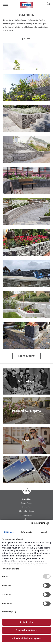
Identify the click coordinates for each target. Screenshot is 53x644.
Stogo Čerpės (26, 503)
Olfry (26, 519)
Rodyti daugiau (26, 356)
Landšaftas (26, 507)
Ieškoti (49, 4)
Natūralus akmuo (26, 511)
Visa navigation (6, 5)
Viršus (27, 491)
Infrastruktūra (27, 515)
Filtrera (28, 39)
